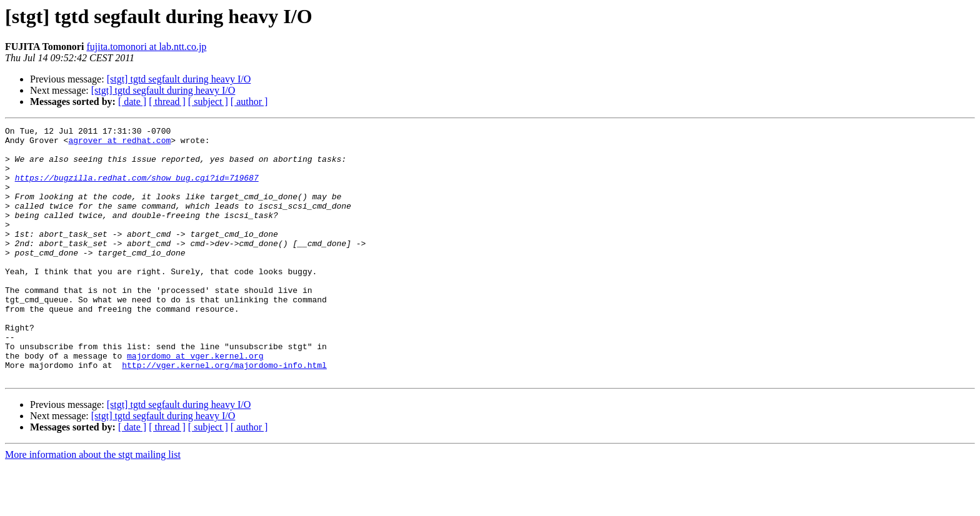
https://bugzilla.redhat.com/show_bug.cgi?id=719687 (137, 189)
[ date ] (132, 102)
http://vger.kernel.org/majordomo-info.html (224, 414)
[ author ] (249, 102)
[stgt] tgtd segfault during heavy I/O (179, 79)
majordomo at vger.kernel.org (195, 402)
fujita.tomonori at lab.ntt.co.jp (146, 47)
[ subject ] (208, 102)
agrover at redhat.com (119, 144)
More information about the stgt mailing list (93, 505)
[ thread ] (167, 102)
